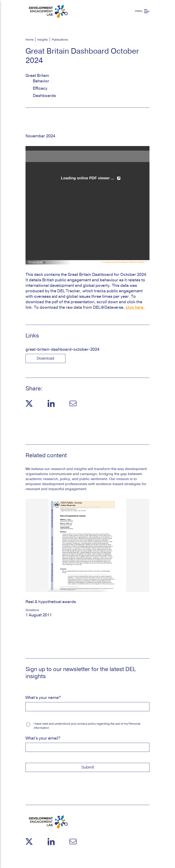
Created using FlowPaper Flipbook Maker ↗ (125, 262)
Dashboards (44, 96)
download (45, 358)
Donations (32, 610)
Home (30, 40)
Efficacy (40, 88)
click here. (135, 307)
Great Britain (37, 76)
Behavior (41, 81)
